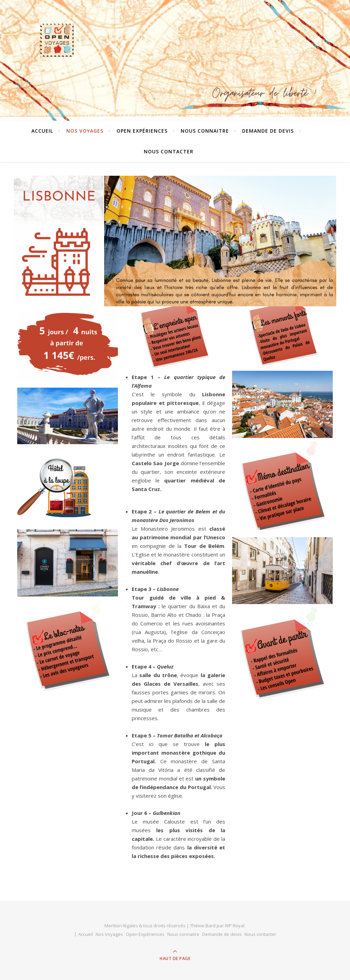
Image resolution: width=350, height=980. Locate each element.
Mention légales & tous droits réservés (146, 926)
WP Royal (235, 926)
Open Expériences (142, 131)
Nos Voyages (85, 131)
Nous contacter (169, 151)
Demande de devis (268, 131)
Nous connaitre (205, 131)
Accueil (42, 131)
